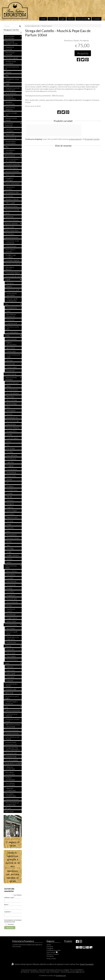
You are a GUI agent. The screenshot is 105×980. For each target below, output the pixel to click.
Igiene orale (9, 693)
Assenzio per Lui (12, 417)
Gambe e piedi (11, 367)
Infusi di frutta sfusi (12, 237)
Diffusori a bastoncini (13, 710)
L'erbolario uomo (12, 490)
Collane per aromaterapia (10, 768)
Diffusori (8, 72)
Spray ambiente (11, 93)
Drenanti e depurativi (13, 164)
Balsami (9, 286)
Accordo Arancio (12, 390)
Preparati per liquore (13, 273)
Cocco (9, 441)
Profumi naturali (47, 26)
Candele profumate (12, 733)
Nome (7, 904)
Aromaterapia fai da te (12, 68)
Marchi (71, 19)
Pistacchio (10, 528)
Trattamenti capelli (13, 290)
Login (62, 19)
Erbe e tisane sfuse (12, 230)
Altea (8, 407)
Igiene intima (11, 348)
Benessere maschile (12, 210)
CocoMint (10, 578)
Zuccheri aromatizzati (13, 264)
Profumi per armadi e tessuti (13, 720)
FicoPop (9, 588)
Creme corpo (11, 351)
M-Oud (9, 606)
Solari (7, 663)
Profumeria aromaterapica (10, 98)
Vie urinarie (9, 196)
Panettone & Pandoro (11, 610)
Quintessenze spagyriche (10, 108)
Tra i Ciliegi (10, 548)
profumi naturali (75, 139)
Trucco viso (10, 649)
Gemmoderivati (11, 138)
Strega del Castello (92, 139)
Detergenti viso (12, 308)
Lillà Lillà (9, 497)
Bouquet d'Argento (13, 428)
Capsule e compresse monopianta (13, 130)
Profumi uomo (11, 642)
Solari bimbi (10, 677)
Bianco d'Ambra (12, 571)
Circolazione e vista (12, 192)
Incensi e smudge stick (11, 114)
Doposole (10, 680)
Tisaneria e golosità (11, 223)
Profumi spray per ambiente (12, 715)
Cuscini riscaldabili (12, 760)
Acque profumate (12, 383)
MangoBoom (11, 595)
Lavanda (9, 493)
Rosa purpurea (11, 535)
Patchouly (10, 521)
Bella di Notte (11, 424)
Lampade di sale (11, 756)
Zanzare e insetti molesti (11, 119)
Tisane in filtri (10, 227)
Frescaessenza (12, 469)
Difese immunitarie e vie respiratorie (13, 160)
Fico (8, 445)
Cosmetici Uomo (11, 625)
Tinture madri (10, 134)
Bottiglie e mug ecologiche (10, 256)
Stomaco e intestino (12, 171)
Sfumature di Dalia (13, 538)
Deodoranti (10, 370)
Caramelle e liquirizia (12, 260)
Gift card (8, 808)
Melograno (10, 504)
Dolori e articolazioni (12, 184)
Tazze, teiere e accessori (10, 251)
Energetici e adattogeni (9, 179)
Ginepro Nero (11, 476)
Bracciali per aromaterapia (10, 773)
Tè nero (9, 542)
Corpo (8, 336)
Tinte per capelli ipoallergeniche (12, 300)
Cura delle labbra (12, 332)
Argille (7, 84)
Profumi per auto (11, 753)
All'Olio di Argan (12, 403)
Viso (7, 304)
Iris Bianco (10, 486)
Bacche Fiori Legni (13, 421)
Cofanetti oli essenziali (10, 48)
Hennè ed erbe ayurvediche (12, 294)
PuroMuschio (11, 614)
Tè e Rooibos (10, 234)
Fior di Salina (11, 448)
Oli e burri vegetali (12, 58)
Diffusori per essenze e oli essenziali (13, 726)
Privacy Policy (51, 958)
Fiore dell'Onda (12, 455)
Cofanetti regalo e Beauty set (12, 703)
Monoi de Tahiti (12, 599)
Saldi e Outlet (9, 811)
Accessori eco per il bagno (12, 697)
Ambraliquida (11, 410)
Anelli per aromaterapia (10, 779)
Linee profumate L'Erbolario (11, 378)
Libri (7, 76)
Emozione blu (11, 585)
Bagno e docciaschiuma (11, 343)
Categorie (50, 948)
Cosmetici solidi (11, 689)
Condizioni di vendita (54, 950)
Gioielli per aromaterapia (10, 103)
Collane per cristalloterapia (11, 789)
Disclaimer (50, 956)
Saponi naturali (11, 339)
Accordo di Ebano (13, 393)
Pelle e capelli (10, 203)
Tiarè (8, 545)
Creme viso (10, 320)
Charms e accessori (12, 799)
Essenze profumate (12, 730)
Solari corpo (11, 670)
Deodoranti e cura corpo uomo (13, 638)
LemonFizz (10, 592)
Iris (7, 483)
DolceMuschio (11, 581)
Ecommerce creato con (53, 975)
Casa (6, 707)
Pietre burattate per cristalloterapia (12, 804)
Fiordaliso (10, 452)
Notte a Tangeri (12, 510)
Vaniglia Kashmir (12, 618)
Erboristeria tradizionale (9, 125)
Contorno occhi (12, 323)
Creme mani (11, 364)
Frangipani (10, 466)
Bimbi (7, 213)
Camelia (9, 435)
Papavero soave (12, 517)
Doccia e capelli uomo (12, 633)
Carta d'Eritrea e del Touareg (12, 738)
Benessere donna (11, 206)
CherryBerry (11, 575)
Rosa (8, 531)
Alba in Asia (10, 397)
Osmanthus (10, 514)
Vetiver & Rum (11, 621)
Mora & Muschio (12, 602)
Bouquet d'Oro (12, 431)
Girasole (9, 479)
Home (43, 19)
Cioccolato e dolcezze (10, 268)
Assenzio (9, 414)
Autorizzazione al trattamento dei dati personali (14, 921)
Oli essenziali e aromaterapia (10, 37)
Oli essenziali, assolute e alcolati (11, 43)
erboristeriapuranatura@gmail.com (72, 972)
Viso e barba (11, 628)
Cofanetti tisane (11, 246)
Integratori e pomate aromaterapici (13, 89)
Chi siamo (53, 19)
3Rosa (9, 386)
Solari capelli (11, 674)
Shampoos (10, 283)
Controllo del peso (12, 168)
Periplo (9, 524)
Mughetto (10, 507)
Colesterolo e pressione (10, 188)
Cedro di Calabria (12, 438)
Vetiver (9, 562)
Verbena (9, 559)
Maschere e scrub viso (13, 328)
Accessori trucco (12, 660)
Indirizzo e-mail (9, 897)
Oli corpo (10, 360)
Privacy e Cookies (53, 954)
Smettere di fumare (12, 220)
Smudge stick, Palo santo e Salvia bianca (12, 749)
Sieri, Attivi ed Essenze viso (11, 315)
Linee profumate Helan (11, 567)
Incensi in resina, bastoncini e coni (11, 743)
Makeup (8, 646)
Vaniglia (9, 552)
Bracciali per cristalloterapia (11, 795)
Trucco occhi (11, 653)
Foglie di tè (10, 462)
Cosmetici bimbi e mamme (12, 685)
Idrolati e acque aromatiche (11, 62)
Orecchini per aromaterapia (10, 784)
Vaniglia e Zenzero (13, 555)
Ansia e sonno (10, 175)
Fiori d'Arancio (11, 459)
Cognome (8, 912)
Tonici (8, 311)
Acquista (83, 53)
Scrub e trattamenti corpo (13, 356)
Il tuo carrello (83, 19)
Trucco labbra (11, 656)
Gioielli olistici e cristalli (12, 763)
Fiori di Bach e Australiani (10, 151)
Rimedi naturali (10, 156)
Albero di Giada (12, 400)
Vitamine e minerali (12, 199)
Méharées (10, 500)
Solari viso (10, 667)
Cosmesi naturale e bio (32, 26)
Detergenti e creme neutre (12, 80)
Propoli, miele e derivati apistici (11, 142)
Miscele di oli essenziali (10, 53)
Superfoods (9, 217)
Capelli (8, 280)
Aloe (7, 147)
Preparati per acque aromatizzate (12, 242)
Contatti (97, 19)
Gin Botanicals (11, 473)
